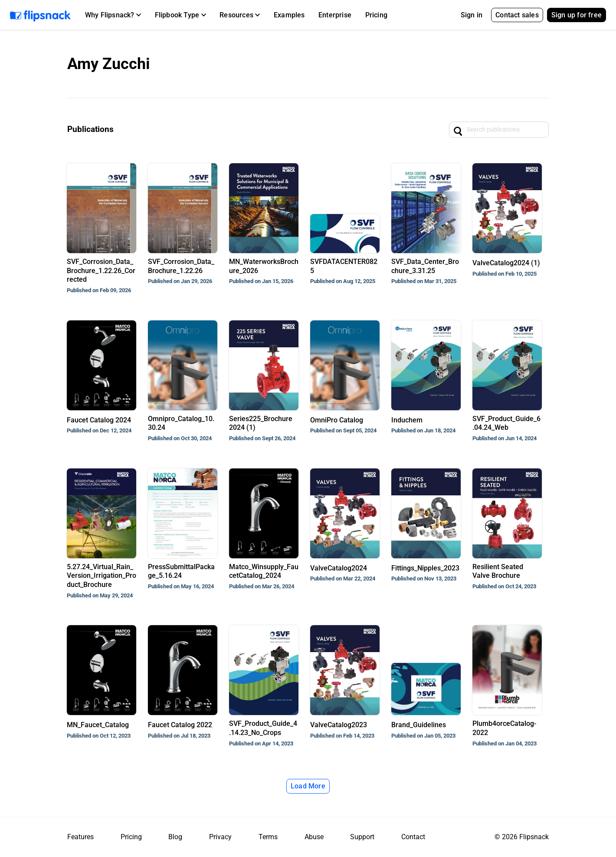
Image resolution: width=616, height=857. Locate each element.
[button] (113, 15)
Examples (289, 15)
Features (80, 837)
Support (362, 837)
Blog (175, 837)
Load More (308, 786)
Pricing (376, 15)
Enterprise (335, 15)
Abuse (314, 837)
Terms (268, 837)
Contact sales (517, 15)
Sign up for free (577, 15)
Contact (413, 837)
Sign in (472, 15)
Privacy (220, 837)
